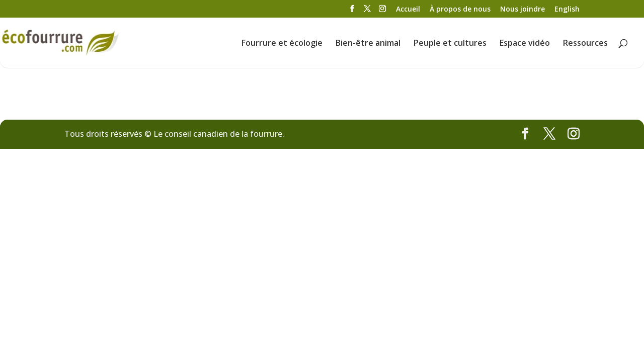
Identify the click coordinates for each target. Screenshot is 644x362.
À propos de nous (460, 10)
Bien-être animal (368, 44)
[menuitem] (567, 12)
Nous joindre (522, 10)
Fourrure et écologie (282, 44)
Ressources (585, 44)
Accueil (408, 10)
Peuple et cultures (450, 44)
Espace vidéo (525, 44)
